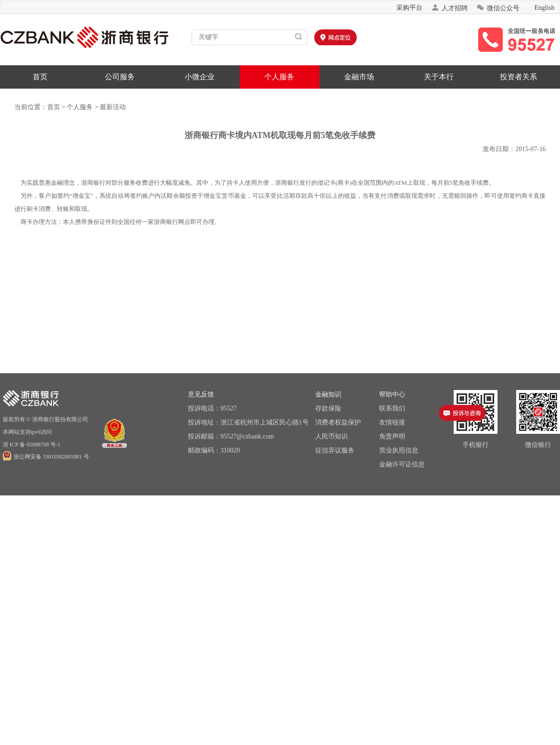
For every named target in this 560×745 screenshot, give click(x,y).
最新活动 (113, 107)
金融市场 (359, 77)
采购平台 (409, 8)
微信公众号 (498, 8)
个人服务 (279, 77)
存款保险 (328, 408)
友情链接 (392, 422)
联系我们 (392, 408)
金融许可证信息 (402, 464)
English (544, 8)
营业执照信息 (399, 450)
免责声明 (392, 436)
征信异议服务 (335, 450)
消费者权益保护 (338, 422)
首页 (40, 77)
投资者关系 (519, 77)
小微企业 (200, 77)
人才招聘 (449, 8)
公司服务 (120, 77)
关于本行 (439, 77)
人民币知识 (332, 436)
